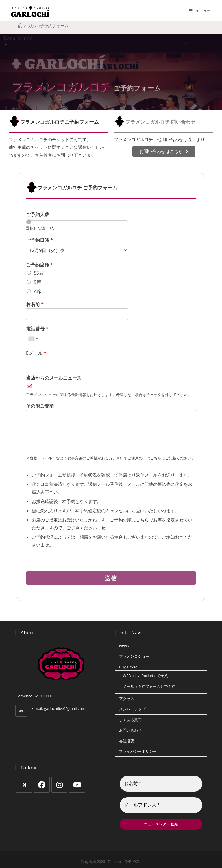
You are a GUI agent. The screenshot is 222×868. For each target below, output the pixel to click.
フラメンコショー (134, 656)
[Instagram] (59, 785)
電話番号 (37, 329)
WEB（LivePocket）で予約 (146, 676)
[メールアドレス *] (161, 805)
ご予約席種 (39, 265)
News (124, 646)
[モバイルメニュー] (200, 11)
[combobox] (33, 339)
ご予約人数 (38, 215)
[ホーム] (20, 26)
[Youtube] (77, 785)
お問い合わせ (130, 730)
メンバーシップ (132, 709)
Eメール (36, 353)
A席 (38, 291)
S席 (37, 282)
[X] (24, 785)
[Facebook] (42, 785)
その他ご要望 (40, 406)
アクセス (127, 699)
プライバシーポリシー (138, 751)
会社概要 (127, 741)
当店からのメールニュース (56, 378)
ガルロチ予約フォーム (48, 26)
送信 (111, 578)
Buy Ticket (128, 667)
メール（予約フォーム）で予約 (149, 686)
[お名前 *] (161, 784)
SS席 (39, 273)
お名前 (35, 304)
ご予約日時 (39, 240)
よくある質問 (130, 720)
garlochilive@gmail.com (65, 708)
